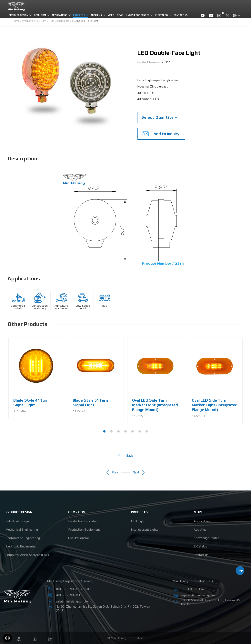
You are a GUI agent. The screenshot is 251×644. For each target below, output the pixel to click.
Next (140, 473)
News (120, 15)
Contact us (181, 15)
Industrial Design (17, 521)
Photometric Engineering (23, 538)
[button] (104, 432)
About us (96, 15)
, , (211, 602)
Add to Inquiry (160, 134)
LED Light (41, 21)
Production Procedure (83, 521)
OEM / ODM (40, 15)
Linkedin (50, 638)
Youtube (35, 638)
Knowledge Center (138, 15)
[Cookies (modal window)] (8, 638)
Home (16, 21)
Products (79, 15)
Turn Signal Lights (59, 21)
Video (111, 15)
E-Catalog (162, 15)
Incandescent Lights (145, 530)
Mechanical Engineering (22, 530)
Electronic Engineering (21, 547)
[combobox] (159, 117)
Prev (111, 473)
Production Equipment (84, 530)
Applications (59, 15)
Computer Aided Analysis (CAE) (27, 555)
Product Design (18, 15)
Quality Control (78, 538)
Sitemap (19, 638)
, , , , (103, 608)
